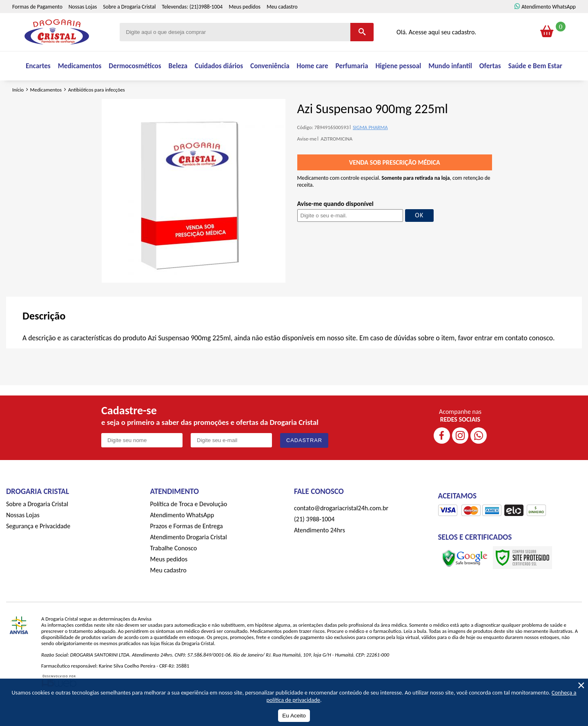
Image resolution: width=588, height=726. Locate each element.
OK (419, 238)
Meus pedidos (245, 24)
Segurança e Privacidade (38, 548)
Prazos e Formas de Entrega (187, 548)
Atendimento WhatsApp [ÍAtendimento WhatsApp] (549, 24)
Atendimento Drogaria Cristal (189, 559)
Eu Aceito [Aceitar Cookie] (294, 716)
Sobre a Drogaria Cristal (129, 24)
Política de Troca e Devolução (189, 526)
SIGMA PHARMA (370, 149)
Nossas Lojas (83, 24)
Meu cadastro (282, 24)
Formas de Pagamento (37, 24)
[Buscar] (362, 50)
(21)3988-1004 (206, 24)
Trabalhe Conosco (174, 570)
